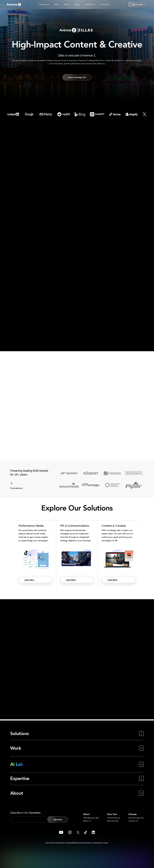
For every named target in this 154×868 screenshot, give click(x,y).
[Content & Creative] (119, 555)
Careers (106, 843)
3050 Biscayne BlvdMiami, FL (92, 819)
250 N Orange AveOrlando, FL (135, 819)
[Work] (77, 748)
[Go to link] (14, 4)
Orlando (133, 814)
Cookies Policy (97, 843)
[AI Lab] (77, 764)
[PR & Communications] (77, 555)
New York (114, 814)
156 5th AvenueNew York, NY (114, 819)
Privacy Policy (60, 843)
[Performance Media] (35, 555)
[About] (77, 790)
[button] (48, 4)
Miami (88, 814)
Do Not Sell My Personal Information (78, 843)
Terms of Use (50, 843)
